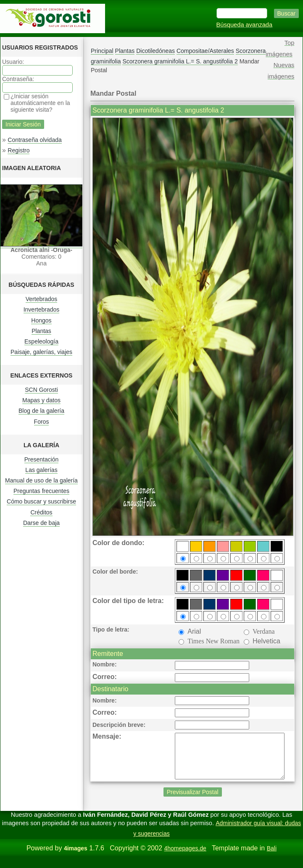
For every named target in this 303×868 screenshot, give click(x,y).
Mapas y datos (41, 400)
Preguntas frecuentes (41, 491)
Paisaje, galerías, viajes (41, 352)
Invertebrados (42, 309)
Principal (102, 51)
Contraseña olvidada (34, 140)
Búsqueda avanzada (245, 25)
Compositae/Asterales (205, 51)
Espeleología (41, 341)
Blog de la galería (41, 411)
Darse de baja (41, 523)
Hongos (41, 320)
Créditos (41, 512)
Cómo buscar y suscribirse (41, 501)
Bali (272, 857)
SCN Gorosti (41, 390)
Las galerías (41, 470)
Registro (18, 150)
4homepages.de (185, 857)
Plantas (41, 331)
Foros (42, 422)
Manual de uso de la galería (41, 480)
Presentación (42, 459)
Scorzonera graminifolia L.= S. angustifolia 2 (180, 61)
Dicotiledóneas (155, 51)
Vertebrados (42, 299)
